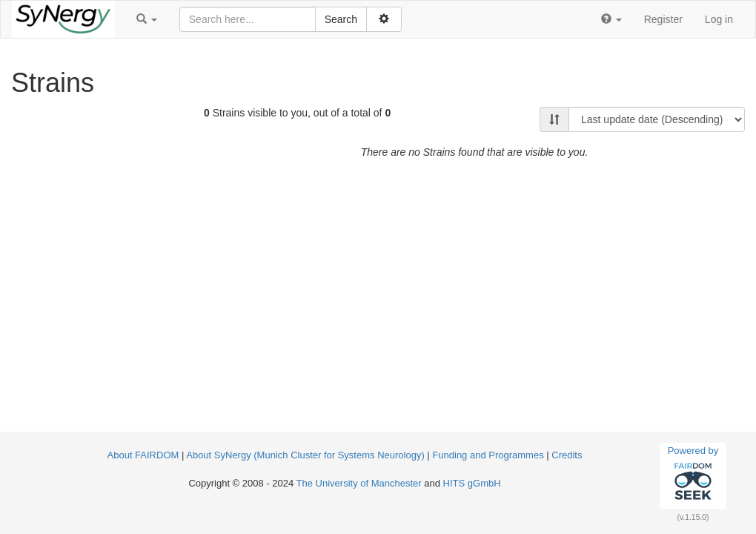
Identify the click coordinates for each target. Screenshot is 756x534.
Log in (719, 19)
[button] (147, 19)
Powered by (693, 475)
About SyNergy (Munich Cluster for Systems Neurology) (305, 455)
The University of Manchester (359, 483)
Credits (567, 455)
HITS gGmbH (472, 483)
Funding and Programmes (488, 455)
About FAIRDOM (143, 455)
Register (663, 19)
